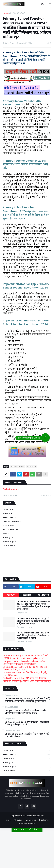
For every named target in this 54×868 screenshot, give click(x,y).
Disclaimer (44, 820)
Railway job (8, 537)
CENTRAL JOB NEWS (12, 522)
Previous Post (11, 496)
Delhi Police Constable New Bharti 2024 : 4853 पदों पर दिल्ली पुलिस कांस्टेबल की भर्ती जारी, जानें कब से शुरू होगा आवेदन (34, 606)
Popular (11, 595)
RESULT (6, 534)
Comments (43, 595)
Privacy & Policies (27, 824)
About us (18, 820)
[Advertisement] (27, 849)
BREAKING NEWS (18, 13)
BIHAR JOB (8, 514)
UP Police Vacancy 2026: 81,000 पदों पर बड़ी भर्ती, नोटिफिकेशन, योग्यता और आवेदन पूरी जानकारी (26, 657)
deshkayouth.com (35, 816)
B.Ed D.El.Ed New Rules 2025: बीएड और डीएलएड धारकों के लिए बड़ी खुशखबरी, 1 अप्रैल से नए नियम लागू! (27, 680)
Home (6, 13)
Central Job (27, 759)
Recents (27, 595)
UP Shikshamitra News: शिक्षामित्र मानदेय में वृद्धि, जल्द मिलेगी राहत (25, 674)
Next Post (45, 496)
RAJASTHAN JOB (10, 530)
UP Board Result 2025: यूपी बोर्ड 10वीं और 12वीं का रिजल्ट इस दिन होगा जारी (25, 668)
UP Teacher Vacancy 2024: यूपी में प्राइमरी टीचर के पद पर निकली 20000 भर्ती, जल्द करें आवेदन (33, 621)
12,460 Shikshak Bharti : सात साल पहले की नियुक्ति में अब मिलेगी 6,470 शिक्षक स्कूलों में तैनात (33, 635)
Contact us (31, 820)
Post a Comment (11, 489)
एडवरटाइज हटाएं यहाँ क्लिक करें (27, 829)
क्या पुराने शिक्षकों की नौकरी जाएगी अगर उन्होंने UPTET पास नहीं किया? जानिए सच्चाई (24, 663)
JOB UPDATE (32, 467)
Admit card (8, 510)
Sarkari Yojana (10, 542)
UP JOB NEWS (9, 546)
